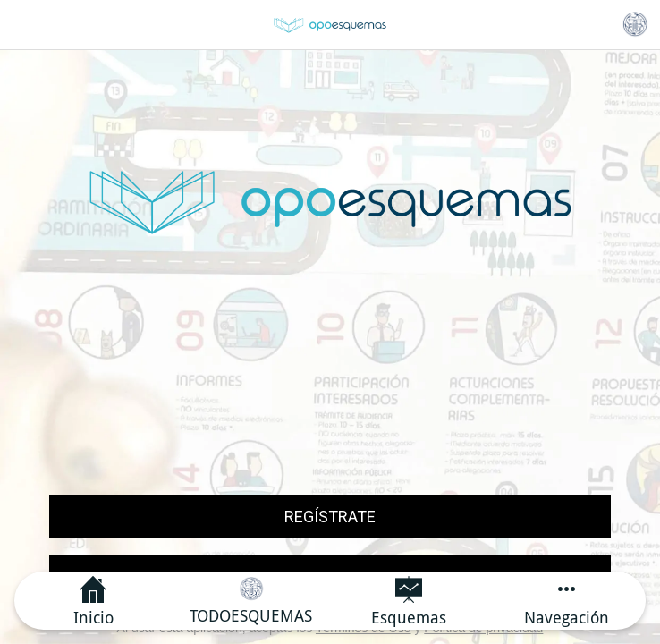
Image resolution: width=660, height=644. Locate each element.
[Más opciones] (567, 601)
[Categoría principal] (635, 25)
